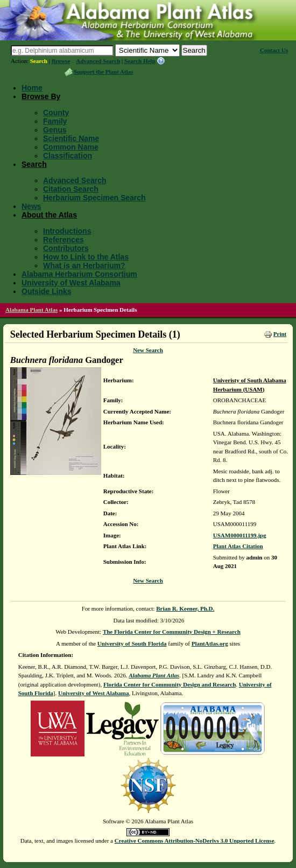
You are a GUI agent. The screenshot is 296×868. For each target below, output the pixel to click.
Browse (61, 61)
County (56, 113)
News (31, 206)
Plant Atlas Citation (238, 546)
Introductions (67, 231)
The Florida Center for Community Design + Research (172, 632)
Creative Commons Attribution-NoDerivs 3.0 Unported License (195, 841)
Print (280, 334)
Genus (55, 130)
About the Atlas (49, 215)
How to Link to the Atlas (86, 257)
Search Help (140, 61)
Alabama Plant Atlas (31, 310)
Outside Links (47, 291)
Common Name (71, 147)
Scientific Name (71, 138)
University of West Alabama (71, 283)
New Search (148, 350)
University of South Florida (132, 643)
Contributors (66, 248)
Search (39, 61)
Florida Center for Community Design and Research (170, 684)
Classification (68, 156)
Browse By (41, 96)
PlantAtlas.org (210, 643)
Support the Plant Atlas (103, 72)
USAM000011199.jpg (240, 535)
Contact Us (274, 50)
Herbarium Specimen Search (94, 198)
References (64, 240)
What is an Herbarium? (84, 265)
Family (55, 121)
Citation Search (71, 189)
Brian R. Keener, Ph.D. (185, 608)
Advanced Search (98, 61)
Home (32, 88)
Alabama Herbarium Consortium (79, 274)
